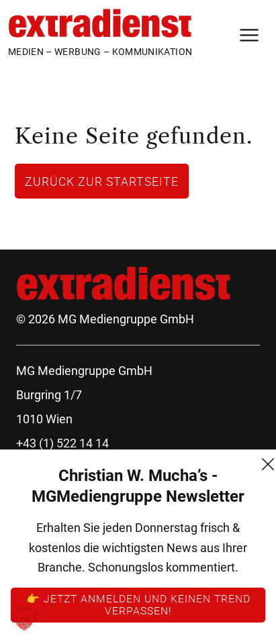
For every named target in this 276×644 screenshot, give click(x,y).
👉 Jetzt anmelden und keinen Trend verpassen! (138, 604)
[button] (24, 620)
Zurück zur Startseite (102, 181)
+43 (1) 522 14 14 (62, 443)
